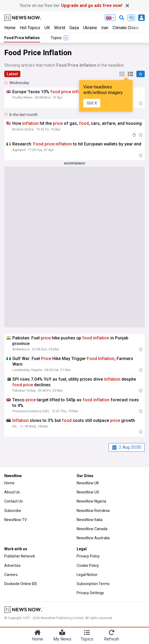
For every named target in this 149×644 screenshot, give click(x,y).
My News (62, 639)
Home (10, 28)
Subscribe (13, 511)
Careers (11, 575)
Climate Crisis (126, 28)
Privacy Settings (90, 593)
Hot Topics (30, 28)
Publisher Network (20, 556)
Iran (105, 28)
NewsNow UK (88, 483)
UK (47, 28)
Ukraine (90, 28)
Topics (87, 639)
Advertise (12, 566)
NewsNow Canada (92, 529)
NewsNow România (93, 511)
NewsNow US (88, 492)
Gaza (74, 28)
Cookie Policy (88, 566)
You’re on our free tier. (71, 5)
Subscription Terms (93, 584)
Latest (12, 74)
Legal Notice (87, 575)
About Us (12, 492)
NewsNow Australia (93, 538)
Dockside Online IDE (21, 584)
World (60, 28)
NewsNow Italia (90, 520)
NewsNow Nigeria (91, 501)
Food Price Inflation (22, 38)
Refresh (111, 639)
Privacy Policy (88, 556)
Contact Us (14, 501)
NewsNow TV (16, 520)
